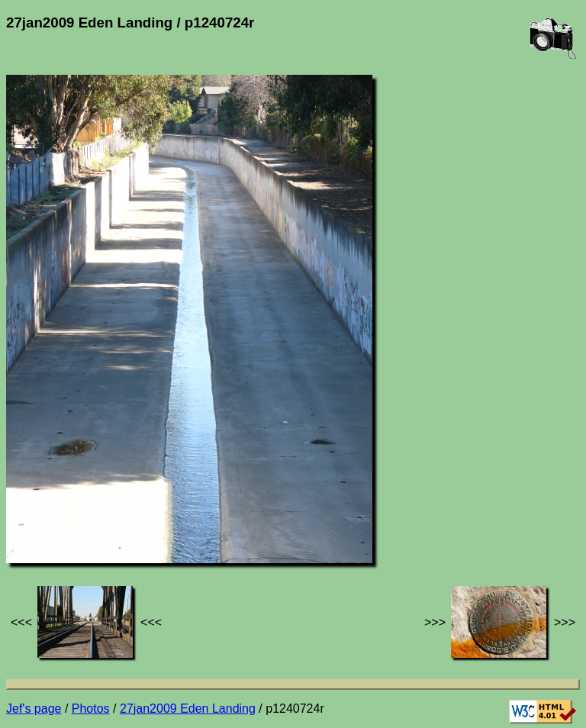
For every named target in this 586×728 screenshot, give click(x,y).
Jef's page (34, 709)
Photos (91, 709)
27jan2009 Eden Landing (188, 709)
